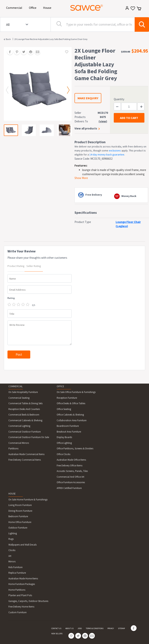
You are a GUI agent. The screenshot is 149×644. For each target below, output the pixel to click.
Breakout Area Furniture (69, 432)
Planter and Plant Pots (20, 595)
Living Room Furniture (20, 505)
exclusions (115, 150)
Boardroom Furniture (68, 426)
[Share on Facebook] (9, 52)
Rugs (11, 539)
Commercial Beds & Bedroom (24, 415)
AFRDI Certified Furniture (69, 488)
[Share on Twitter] (22, 52)
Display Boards (64, 437)
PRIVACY (111, 628)
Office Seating (64, 409)
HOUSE (12, 494)
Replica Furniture (17, 573)
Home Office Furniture (20, 522)
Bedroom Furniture (18, 516)
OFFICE (60, 386)
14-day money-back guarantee (107, 154)
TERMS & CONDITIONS (95, 628)
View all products (86, 128)
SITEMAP (121, 628)
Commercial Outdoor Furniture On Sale (29, 437)
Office (33, 7)
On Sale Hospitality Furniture (23, 392)
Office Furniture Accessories (71, 482)
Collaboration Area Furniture (72, 420)
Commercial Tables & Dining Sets (25, 403)
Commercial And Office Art (70, 477)
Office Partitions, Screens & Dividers (75, 448)
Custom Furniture (17, 612)
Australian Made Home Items (23, 579)
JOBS (80, 628)
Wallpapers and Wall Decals (23, 545)
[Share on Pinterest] (16, 52)
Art (10, 556)
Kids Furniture (15, 567)
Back (8, 39)
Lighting (13, 533)
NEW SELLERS (57, 634)
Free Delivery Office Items (70, 466)
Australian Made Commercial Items (26, 454)
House (48, 7)
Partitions (13, 448)
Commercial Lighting (19, 426)
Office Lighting (64, 443)
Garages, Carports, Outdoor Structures (28, 601)
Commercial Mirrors (19, 443)
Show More (81, 178)
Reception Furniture (67, 398)
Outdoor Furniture (18, 528)
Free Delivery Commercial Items (25, 460)
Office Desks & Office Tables (71, 403)
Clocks (12, 550)
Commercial (15, 7)
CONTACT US (56, 628)
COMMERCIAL (16, 386)
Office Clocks (63, 454)
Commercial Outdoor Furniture (25, 432)
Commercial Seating (19, 398)
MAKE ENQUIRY (88, 98)
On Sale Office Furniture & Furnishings (76, 392)
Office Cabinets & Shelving (70, 415)
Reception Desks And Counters (24, 409)
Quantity (119, 99)
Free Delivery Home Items (21, 607)
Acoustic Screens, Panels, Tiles (72, 471)
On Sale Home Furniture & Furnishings (28, 500)
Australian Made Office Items (71, 460)
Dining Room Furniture (20, 511)
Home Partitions (17, 590)
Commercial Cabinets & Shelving (25, 420)
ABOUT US (69, 628)
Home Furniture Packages (22, 584)
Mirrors (12, 561)
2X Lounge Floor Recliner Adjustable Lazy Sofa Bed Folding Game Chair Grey (51, 39)
